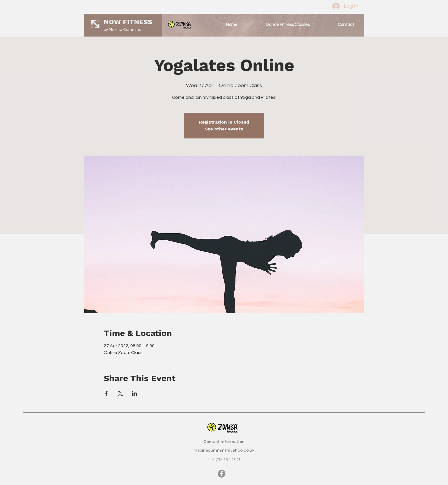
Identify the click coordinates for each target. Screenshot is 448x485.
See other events (224, 129)
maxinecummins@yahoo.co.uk (224, 450)
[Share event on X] (120, 393)
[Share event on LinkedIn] (134, 393)
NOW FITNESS (128, 22)
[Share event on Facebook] (106, 393)
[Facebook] (222, 474)
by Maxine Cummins (122, 30)
